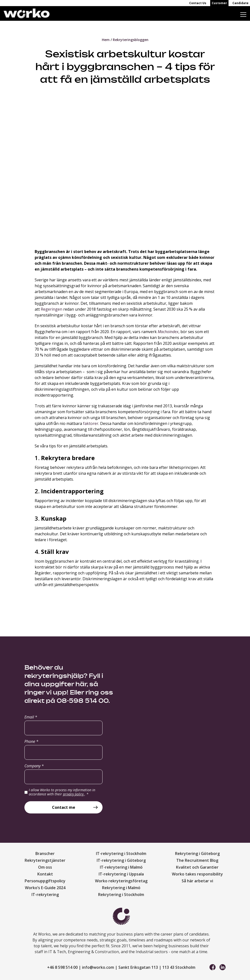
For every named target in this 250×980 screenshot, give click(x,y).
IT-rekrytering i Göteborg (121, 860)
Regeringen (52, 309)
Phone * (31, 741)
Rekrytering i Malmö (121, 888)
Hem (106, 40)
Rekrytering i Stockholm (121, 895)
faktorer (91, 423)
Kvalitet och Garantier (197, 867)
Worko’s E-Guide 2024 (45, 888)
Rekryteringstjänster (45, 860)
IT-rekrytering (45, 895)
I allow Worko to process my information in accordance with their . (62, 792)
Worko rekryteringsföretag (121, 881)
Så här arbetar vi (197, 881)
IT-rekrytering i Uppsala (121, 874)
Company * (34, 766)
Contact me (64, 807)
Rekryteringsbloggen (131, 40)
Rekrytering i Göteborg (197, 854)
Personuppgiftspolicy (45, 881)
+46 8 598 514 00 (62, 967)
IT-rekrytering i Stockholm (121, 854)
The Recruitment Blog (197, 860)
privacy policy (74, 794)
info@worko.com (98, 967)
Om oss (45, 867)
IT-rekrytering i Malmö (121, 867)
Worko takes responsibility (197, 874)
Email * (31, 717)
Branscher (45, 854)
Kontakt (45, 874)
